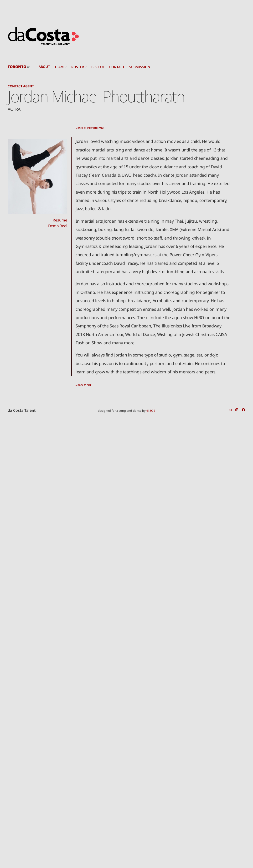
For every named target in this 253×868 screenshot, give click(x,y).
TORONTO (17, 67)
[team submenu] (66, 67)
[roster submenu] (86, 67)
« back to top (84, 385)
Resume (60, 220)
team (59, 67)
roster (78, 67)
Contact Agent (21, 86)
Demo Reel (58, 226)
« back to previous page (90, 128)
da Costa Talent (22, 410)
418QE (151, 411)
